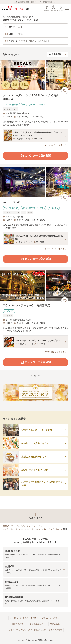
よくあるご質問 (55, 630)
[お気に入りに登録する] (65, 90)
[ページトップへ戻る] (35, 516)
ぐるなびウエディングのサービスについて (27, 630)
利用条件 (35, 618)
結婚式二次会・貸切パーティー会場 (18, 529)
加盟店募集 (55, 624)
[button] (35, 554)
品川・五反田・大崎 (52, 529)
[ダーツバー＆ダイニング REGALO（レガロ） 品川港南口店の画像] (35, 75)
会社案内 (14, 618)
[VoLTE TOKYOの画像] (35, 182)
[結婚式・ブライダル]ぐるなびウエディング (21, 526)
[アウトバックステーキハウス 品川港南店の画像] (35, 286)
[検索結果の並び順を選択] (58, 54)
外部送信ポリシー (19, 624)
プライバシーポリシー (51, 618)
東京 (38, 529)
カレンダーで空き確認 (35, 156)
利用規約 (24, 618)
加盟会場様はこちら (38, 624)
